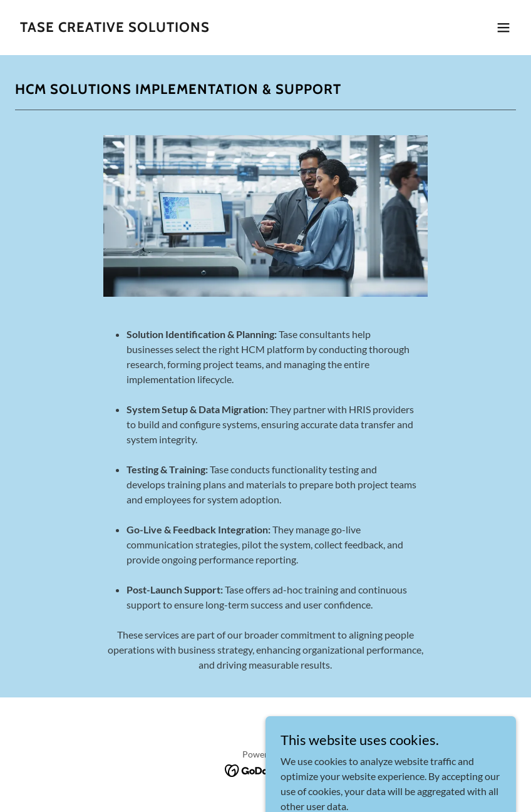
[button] (503, 28)
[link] (115, 28)
